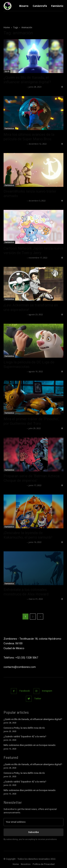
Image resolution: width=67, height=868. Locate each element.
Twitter (38, 699)
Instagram (47, 691)
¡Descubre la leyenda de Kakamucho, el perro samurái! (28, 535)
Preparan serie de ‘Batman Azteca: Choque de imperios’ (32, 478)
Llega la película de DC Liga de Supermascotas (29, 364)
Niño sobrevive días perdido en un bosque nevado (30, 745)
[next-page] (40, 617)
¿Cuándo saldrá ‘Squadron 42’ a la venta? (25, 736)
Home (7, 27)
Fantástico (9, 128)
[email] (33, 822)
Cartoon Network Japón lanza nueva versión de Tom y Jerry (33, 251)
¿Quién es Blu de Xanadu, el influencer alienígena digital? (27, 80)
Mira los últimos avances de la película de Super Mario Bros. (29, 137)
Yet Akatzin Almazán (15, 87)
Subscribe (33, 832)
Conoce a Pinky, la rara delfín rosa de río (24, 728)
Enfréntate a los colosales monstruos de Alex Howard (26, 592)
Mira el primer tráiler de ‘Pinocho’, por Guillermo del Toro (31, 421)
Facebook (25, 691)
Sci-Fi (7, 71)
